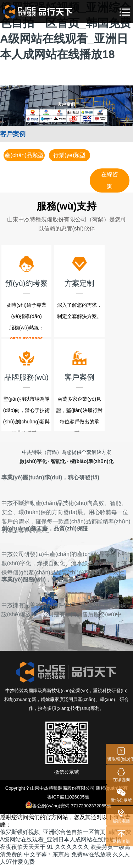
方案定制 (100, 272)
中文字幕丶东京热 (47, 856)
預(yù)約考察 (33, 272)
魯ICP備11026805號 (68, 799)
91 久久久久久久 (68, 849)
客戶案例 (100, 367)
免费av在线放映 (91, 856)
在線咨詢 (110, 180)
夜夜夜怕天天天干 (23, 849)
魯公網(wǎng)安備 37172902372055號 (68, 807)
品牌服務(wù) (33, 367)
